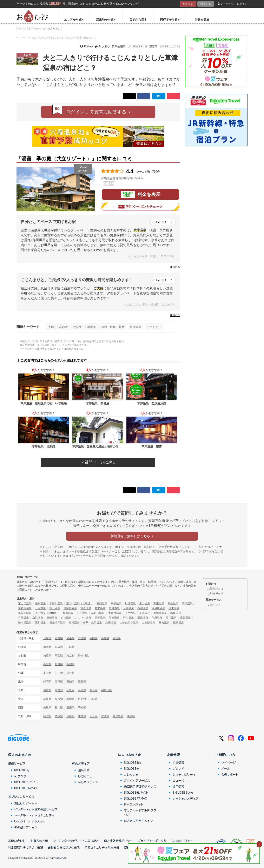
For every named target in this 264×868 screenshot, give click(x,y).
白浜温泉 (38, 618)
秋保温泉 (130, 603)
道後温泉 (66, 618)
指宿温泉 (178, 623)
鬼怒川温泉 (70, 608)
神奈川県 (83, 656)
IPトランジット (134, 804)
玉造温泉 (114, 618)
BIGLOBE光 (22, 770)
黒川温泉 (171, 618)
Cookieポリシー (182, 841)
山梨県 (47, 664)
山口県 (94, 699)
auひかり (20, 776)
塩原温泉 (86, 608)
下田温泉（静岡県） (47, 613)
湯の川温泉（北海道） (80, 603)
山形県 (105, 638)
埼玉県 (47, 656)
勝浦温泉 (52, 618)
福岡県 (47, 716)
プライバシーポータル (152, 841)
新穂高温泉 (160, 613)
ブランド (178, 768)
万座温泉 (40, 608)
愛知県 (70, 682)
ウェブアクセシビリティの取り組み (76, 841)
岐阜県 (59, 682)
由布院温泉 (149, 623)
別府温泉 (157, 618)
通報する (175, 267)
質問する (206, 4)
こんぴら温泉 (83, 618)
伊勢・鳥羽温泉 (93, 623)
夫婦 (51, 327)
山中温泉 (82, 613)
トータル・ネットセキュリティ (34, 815)
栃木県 (47, 647)
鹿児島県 (118, 716)
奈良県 (94, 690)
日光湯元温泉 (57, 623)
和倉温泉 (68, 613)
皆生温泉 (128, 618)
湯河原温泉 (158, 608)
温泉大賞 (84, 770)
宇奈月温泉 (115, 613)
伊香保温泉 (25, 608)
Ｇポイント (214, 605)
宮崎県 (105, 716)
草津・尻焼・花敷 (113, 327)
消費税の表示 (39, 841)
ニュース (178, 780)
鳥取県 (47, 699)
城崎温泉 (176, 613)
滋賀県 (47, 690)
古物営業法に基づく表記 (64, 847)
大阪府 (70, 690)
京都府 (59, 690)
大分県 (94, 716)
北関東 (78, 327)
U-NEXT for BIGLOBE (29, 821)
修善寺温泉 (25, 613)
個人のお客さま (20, 755)
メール (226, 768)
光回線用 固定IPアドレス (140, 786)
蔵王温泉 (159, 603)
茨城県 (70, 647)
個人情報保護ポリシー (118, 841)
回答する (188, 4)
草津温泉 (136, 327)
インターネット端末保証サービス (36, 809)
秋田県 (94, 638)
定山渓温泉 (25, 603)
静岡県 (47, 682)
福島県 (117, 638)
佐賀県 (59, 716)
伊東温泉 (174, 608)
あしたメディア (88, 782)
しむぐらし (85, 776)
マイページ (226, 4)
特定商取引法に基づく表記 (26, 847)
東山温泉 (145, 603)
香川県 (59, 708)
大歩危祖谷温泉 (129, 623)
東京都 (70, 656)
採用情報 (178, 786)
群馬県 (92, 327)
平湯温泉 (145, 613)
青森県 (59, 638)
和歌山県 (106, 690)
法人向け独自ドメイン (138, 821)
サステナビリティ (184, 774)
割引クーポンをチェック (140, 207)
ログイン (242, 4)
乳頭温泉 (102, 603)
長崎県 (70, 716)
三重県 (82, 682)
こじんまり (154, 327)
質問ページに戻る (99, 462)
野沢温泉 (100, 608)
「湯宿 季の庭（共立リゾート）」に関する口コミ (74, 159)
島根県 (59, 699)
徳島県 (47, 708)
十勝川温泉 (56, 603)
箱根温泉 (74, 623)
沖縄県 (131, 716)
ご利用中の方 (225, 755)
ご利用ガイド (215, 593)
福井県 (70, 673)
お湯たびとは (215, 589)
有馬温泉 (24, 618)
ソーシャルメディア (186, 798)
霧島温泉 (185, 618)
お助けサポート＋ (26, 803)
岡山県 (70, 699)
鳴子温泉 (116, 603)
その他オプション (26, 827)
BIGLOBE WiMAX (26, 788)
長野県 (59, 664)
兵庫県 (82, 690)
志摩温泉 (111, 623)
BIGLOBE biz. (133, 762)
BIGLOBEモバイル (26, 782)
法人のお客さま (130, 755)
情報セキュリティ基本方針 (102, 847)
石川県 (59, 673)
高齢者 (64, 327)
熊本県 (82, 716)
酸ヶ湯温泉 (25, 623)
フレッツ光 (131, 774)
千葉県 (59, 656)
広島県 (82, 699)
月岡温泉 (128, 608)
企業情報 (173, 755)
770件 (156, 171)
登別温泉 (40, 603)
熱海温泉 (164, 623)
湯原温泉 (143, 618)
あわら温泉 (98, 613)
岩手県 (70, 638)
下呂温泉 (130, 613)
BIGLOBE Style (183, 792)
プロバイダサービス (137, 780)
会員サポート (230, 774)
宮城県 (82, 638)
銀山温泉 (173, 603)
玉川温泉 (40, 623)
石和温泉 (143, 608)
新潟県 (70, 664)
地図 (109, 183)
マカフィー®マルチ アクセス (140, 812)
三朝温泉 (100, 618)
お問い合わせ (17, 841)
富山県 (47, 673)
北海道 (47, 638)
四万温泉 (55, 608)
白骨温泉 (114, 608)
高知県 (82, 708)
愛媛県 (70, 708)
